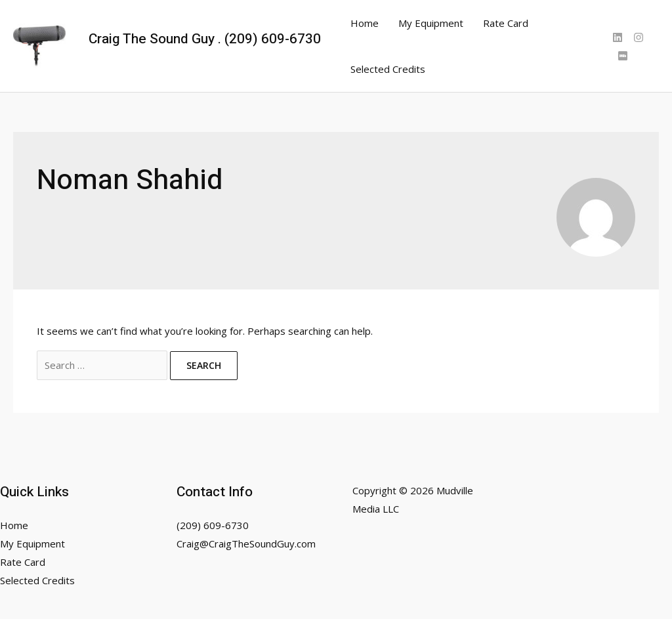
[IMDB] (623, 56)
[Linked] (618, 37)
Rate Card (506, 23)
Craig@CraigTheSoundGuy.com (246, 544)
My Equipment (431, 23)
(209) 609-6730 (213, 525)
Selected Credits (388, 69)
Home (365, 23)
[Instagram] (639, 37)
